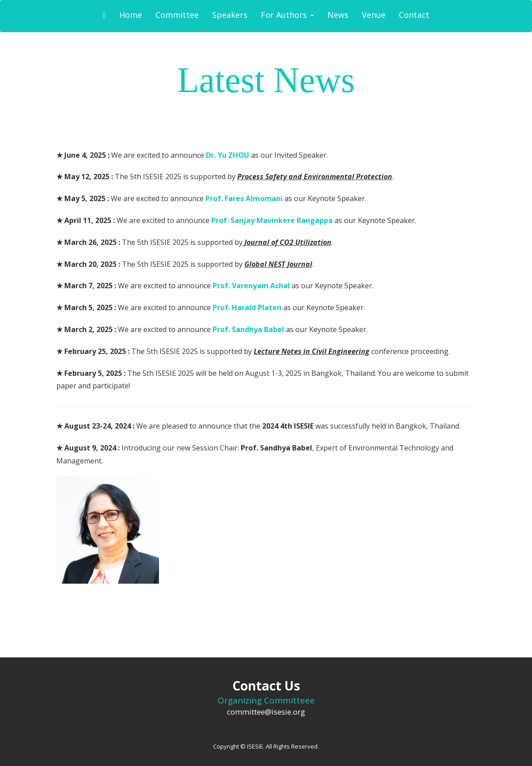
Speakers (230, 15)
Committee (177, 15)
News (338, 15)
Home (131, 15)
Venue (374, 15)
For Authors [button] (287, 15)
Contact (414, 15)
